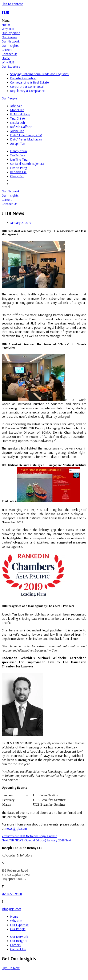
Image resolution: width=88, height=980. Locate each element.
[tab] (44, 24)
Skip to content (12, 4)
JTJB (5, 12)
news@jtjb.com (16, 828)
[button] (44, 21)
